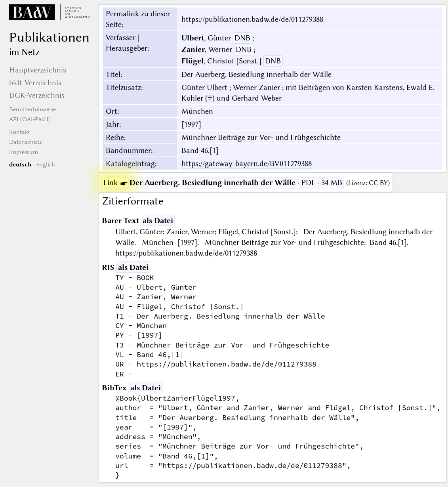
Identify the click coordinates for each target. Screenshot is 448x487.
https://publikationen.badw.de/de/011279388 (252, 19)
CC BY (378, 183)
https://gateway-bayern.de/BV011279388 (247, 163)
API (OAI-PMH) (30, 119)
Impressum (24, 152)
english (46, 164)
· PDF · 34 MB (223, 182)
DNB (242, 38)
